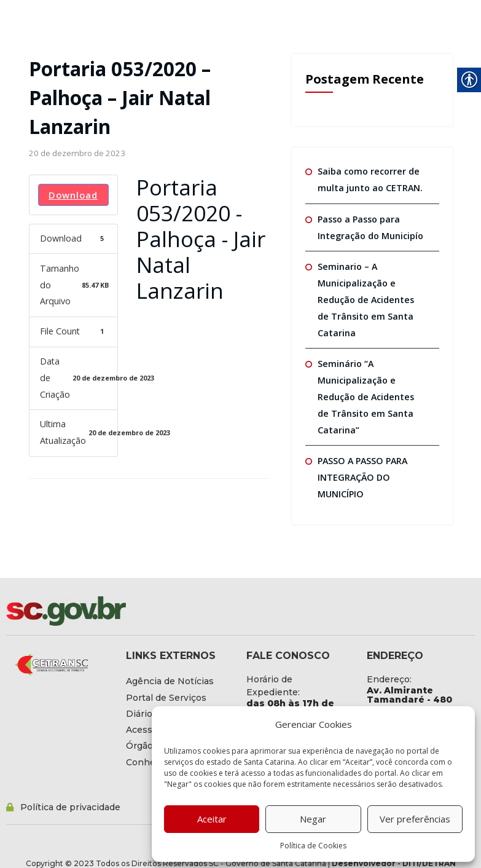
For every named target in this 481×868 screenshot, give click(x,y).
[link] (76, 153)
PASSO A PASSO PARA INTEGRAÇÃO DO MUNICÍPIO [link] (362, 473)
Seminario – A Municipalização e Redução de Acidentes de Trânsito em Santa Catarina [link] (371, 298)
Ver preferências (415, 819)
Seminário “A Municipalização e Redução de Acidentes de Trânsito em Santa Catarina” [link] (371, 393)
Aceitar (212, 819)
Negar (313, 819)
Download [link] (73, 194)
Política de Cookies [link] (313, 846)
